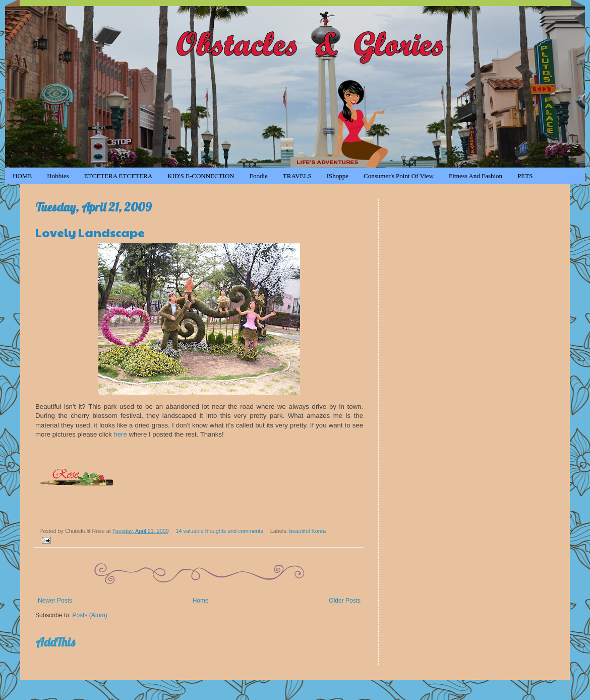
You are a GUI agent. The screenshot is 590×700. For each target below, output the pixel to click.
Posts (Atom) (90, 615)
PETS (525, 176)
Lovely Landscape (90, 232)
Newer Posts (55, 601)
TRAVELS (297, 176)
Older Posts (345, 601)
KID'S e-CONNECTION (201, 176)
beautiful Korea (308, 531)
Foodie (259, 176)
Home (201, 601)
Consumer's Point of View (399, 176)
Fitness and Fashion (476, 176)
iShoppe (338, 176)
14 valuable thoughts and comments (220, 531)
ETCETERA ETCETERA (118, 176)
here (120, 434)
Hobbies (58, 176)
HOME (22, 176)
